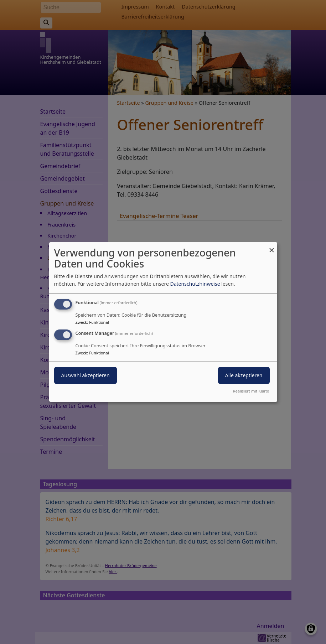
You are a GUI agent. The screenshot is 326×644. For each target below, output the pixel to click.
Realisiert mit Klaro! (251, 391)
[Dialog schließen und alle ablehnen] (272, 247)
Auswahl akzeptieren (86, 375)
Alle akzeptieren (244, 375)
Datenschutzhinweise (195, 284)
